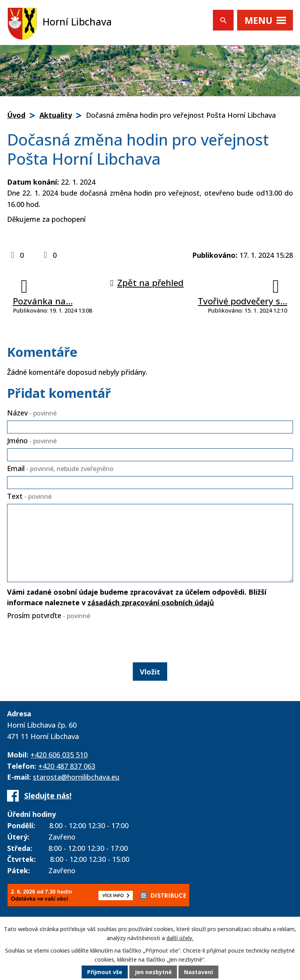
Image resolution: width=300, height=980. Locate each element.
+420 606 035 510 (59, 755)
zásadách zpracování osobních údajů (151, 602)
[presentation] (64, 639)
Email (60, 468)
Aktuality (56, 115)
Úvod (16, 115)
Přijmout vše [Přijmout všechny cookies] (105, 972)
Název (32, 413)
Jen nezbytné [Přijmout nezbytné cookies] (153, 972)
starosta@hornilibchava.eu (76, 777)
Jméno (32, 441)
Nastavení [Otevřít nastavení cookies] (199, 972)
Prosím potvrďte (49, 615)
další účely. (180, 938)
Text (29, 496)
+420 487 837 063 (67, 766)
